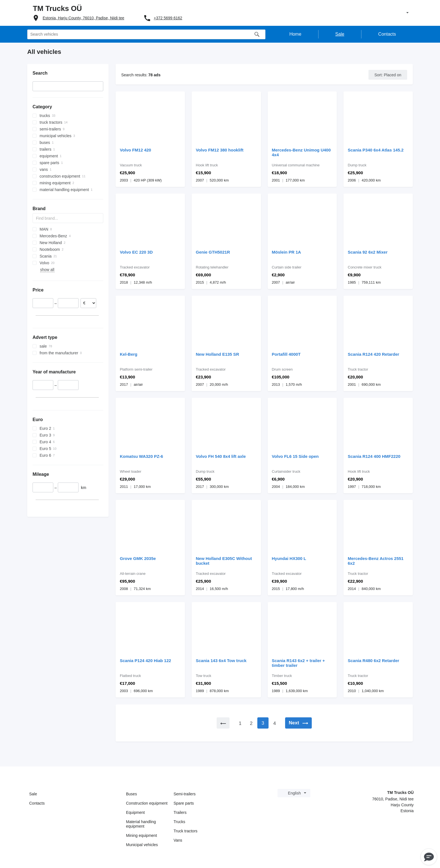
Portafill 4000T (286, 354)
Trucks (179, 822)
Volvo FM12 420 (135, 150)
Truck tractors (186, 831)
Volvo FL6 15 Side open (295, 456)
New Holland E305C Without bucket (224, 561)
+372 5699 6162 (168, 18)
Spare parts (184, 803)
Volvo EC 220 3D (136, 252)
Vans (178, 840)
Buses (131, 794)
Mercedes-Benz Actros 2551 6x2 (376, 561)
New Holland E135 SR (217, 354)
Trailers (180, 812)
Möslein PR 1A (287, 252)
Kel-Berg (129, 354)
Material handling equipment (141, 824)
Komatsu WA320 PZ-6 (141, 456)
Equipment (135, 812)
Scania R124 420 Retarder (373, 354)
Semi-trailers (185, 794)
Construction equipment (147, 803)
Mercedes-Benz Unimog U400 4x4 (301, 152)
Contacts (37, 803)
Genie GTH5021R (213, 252)
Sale (33, 794)
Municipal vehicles (142, 845)
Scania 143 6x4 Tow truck (221, 661)
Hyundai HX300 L (289, 558)
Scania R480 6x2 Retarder (373, 661)
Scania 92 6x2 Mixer (368, 252)
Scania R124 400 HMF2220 (374, 456)
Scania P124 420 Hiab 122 (145, 661)
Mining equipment (142, 835)
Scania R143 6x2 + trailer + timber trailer (298, 663)
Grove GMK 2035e (138, 558)
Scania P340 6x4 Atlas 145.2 (376, 150)
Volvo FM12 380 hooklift (220, 150)
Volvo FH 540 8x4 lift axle (221, 456)
